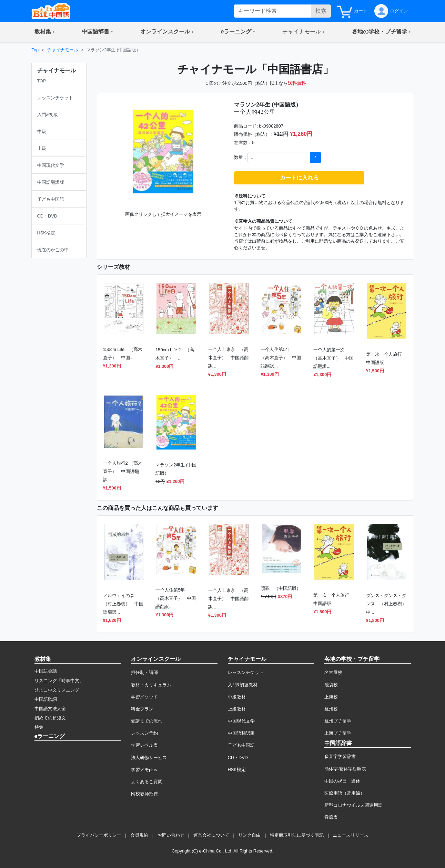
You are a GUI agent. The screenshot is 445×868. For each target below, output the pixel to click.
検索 (321, 11)
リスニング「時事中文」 (59, 681)
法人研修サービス (149, 758)
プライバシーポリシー (99, 835)
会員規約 (139, 835)
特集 (39, 727)
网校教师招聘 (144, 794)
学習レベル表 (144, 745)
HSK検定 (237, 770)
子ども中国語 (241, 745)
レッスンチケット (246, 672)
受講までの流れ (147, 721)
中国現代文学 (241, 721)
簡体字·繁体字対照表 (345, 769)
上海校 (331, 697)
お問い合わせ (171, 835)
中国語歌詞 (46, 699)
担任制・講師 (144, 672)
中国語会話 (46, 671)
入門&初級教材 (243, 685)
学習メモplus (144, 770)
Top (35, 50)
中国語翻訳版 (241, 733)
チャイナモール (63, 50)
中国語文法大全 (50, 709)
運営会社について (211, 835)
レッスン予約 (144, 733)
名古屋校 (333, 672)
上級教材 (237, 709)
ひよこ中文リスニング (57, 690)
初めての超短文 (50, 718)
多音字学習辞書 (340, 756)
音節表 (331, 817)
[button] (45, 32)
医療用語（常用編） (345, 793)
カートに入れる (299, 178)
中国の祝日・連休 (342, 781)
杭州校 (331, 709)
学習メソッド (144, 697)
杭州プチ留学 (338, 721)
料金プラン (142, 709)
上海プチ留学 (338, 733)
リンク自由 (249, 835)
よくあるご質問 (147, 782)
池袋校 (331, 685)
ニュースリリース (351, 835)
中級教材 (237, 697)
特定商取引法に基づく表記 (297, 835)
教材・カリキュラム (151, 685)
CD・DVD (238, 758)
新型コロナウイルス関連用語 (353, 805)
